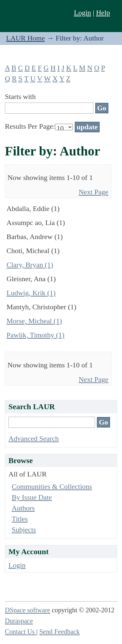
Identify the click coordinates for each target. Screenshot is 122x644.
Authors (23, 508)
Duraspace (19, 621)
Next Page (94, 192)
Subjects (24, 530)
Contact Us (21, 632)
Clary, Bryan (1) (30, 265)
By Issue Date (32, 497)
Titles (20, 519)
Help (103, 13)
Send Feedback (60, 632)
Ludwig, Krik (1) (31, 293)
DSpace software (27, 610)
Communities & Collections (52, 486)
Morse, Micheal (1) (34, 321)
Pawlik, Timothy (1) (35, 335)
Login (82, 13)
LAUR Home (26, 38)
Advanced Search (34, 438)
